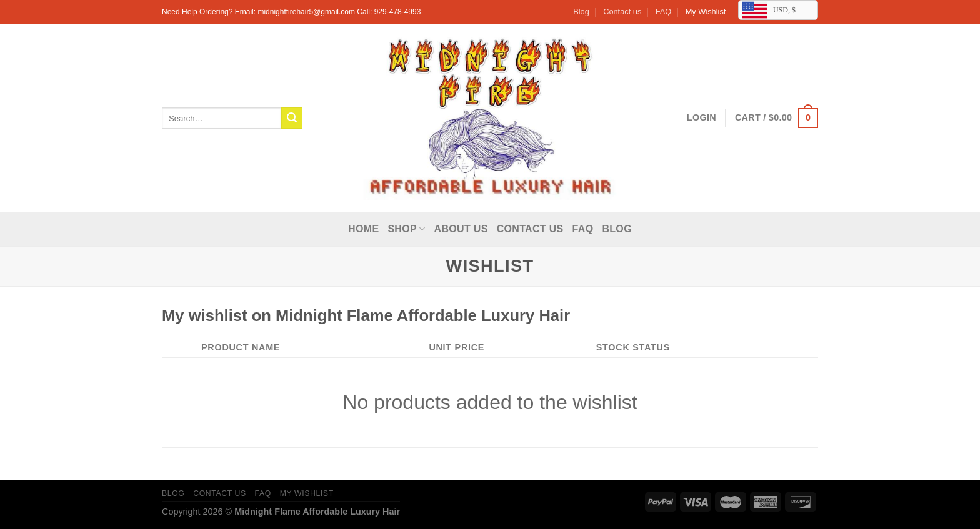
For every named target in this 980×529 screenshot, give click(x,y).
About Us (461, 229)
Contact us (622, 12)
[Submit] (292, 118)
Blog (581, 12)
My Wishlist (706, 12)
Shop (406, 229)
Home (363, 229)
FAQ (664, 12)
